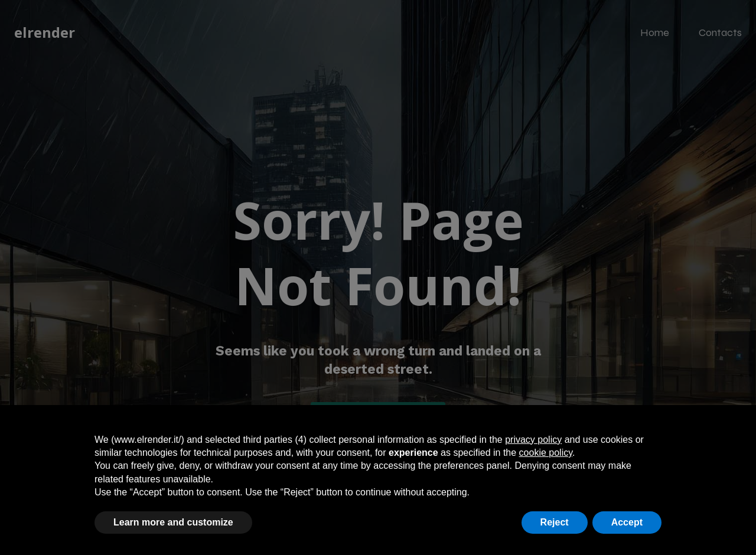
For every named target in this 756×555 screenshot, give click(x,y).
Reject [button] (555, 522)
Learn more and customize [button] (173, 522)
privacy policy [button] (533, 440)
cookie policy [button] (546, 453)
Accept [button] (627, 522)
